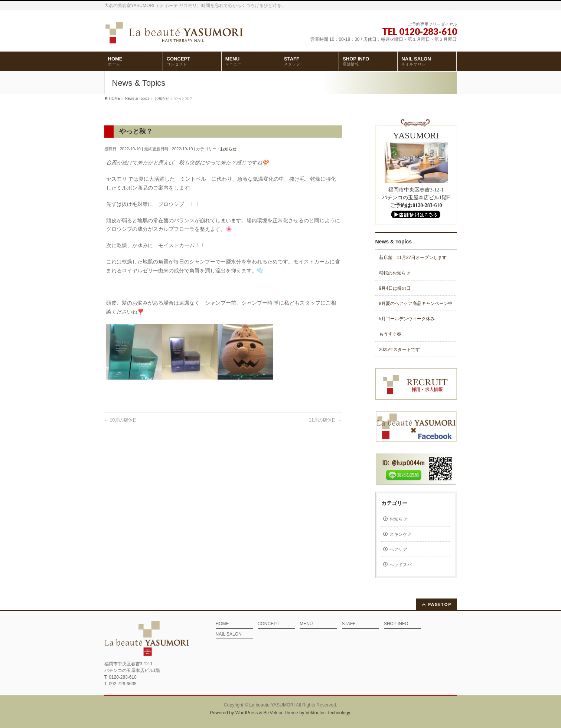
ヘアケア (398, 550)
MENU (306, 624)
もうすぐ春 (390, 334)
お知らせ (228, 149)
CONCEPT (269, 624)
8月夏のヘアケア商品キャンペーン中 (416, 304)
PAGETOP (440, 604)
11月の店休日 (325, 420)
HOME (222, 624)
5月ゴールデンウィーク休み (407, 319)
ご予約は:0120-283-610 (416, 205)
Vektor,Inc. (316, 713)
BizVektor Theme (281, 713)
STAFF (349, 624)
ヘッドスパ (401, 565)
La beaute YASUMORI (272, 705)
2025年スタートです (400, 350)
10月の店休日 (121, 420)
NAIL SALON (229, 634)
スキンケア (401, 534)
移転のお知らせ (395, 273)
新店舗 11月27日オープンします (413, 258)
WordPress (247, 713)
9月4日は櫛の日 (395, 288)
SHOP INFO (396, 624)
